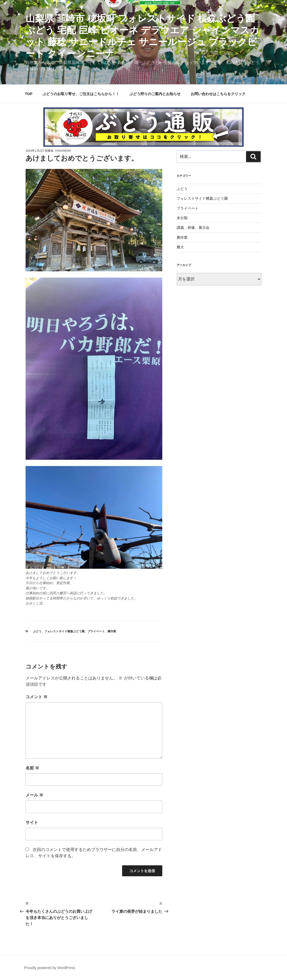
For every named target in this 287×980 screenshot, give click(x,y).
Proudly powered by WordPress (50, 968)
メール (34, 795)
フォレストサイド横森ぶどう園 (64, 631)
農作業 (112, 631)
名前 (32, 768)
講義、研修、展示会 (193, 228)
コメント (37, 697)
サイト (32, 822)
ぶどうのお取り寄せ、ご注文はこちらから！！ (81, 94)
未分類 (182, 218)
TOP (29, 94)
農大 (180, 247)
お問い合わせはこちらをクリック (218, 94)
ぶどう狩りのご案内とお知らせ (155, 94)
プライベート (96, 631)
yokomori (63, 151)
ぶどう (37, 631)
